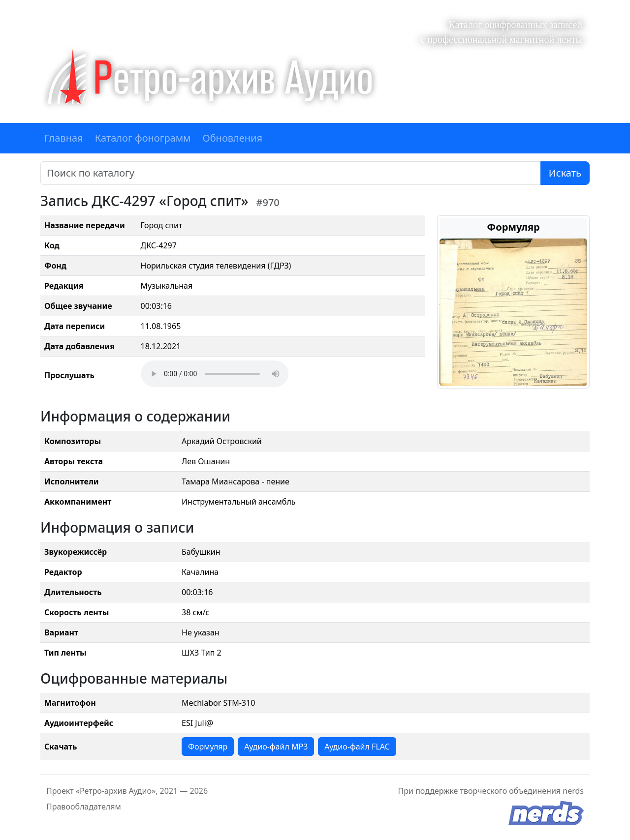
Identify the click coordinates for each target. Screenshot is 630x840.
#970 (268, 202)
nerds (573, 791)
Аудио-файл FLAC (357, 747)
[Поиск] (291, 173)
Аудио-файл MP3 (276, 747)
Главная (64, 138)
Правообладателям (84, 807)
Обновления (232, 138)
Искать (565, 173)
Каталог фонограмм (143, 138)
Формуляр (208, 747)
